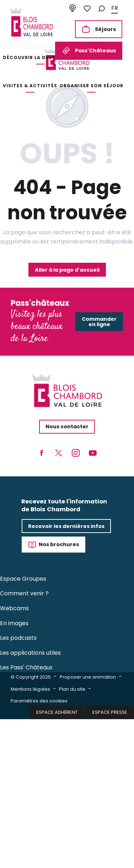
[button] (101, 8)
